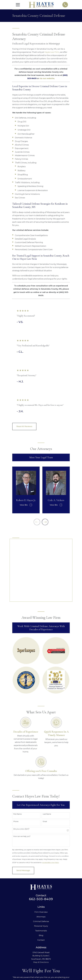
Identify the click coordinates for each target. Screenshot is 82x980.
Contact (41, 883)
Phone (16, 764)
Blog (41, 878)
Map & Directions (41, 905)
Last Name (47, 757)
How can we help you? (22, 779)
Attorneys (41, 859)
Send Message (23, 813)
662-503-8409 (41, 842)
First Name (18, 757)
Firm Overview (41, 855)
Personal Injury (41, 869)
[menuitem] (16, 963)
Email (45, 764)
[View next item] (45, 522)
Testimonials (41, 873)
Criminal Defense (41, 864)
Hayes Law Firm (52, 52)
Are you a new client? (21, 772)
